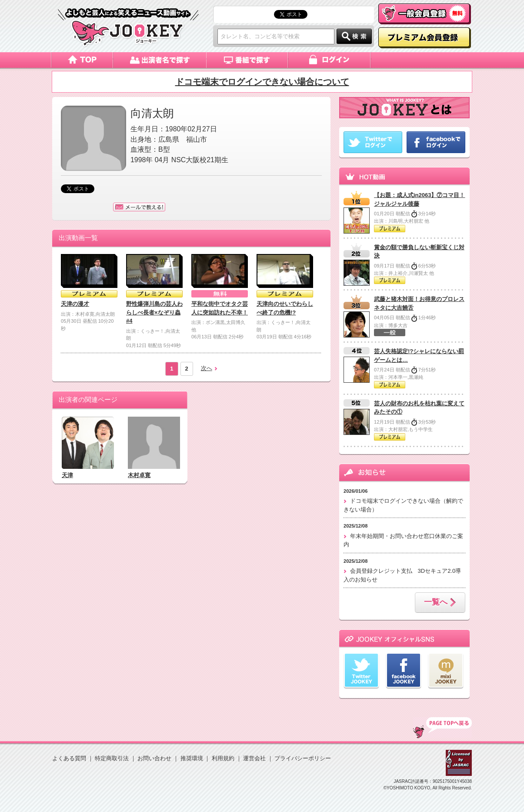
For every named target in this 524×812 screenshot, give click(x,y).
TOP (442, 728)
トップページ (82, 60)
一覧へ (440, 603)
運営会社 (254, 758)
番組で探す (247, 60)
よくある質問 (69, 758)
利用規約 (223, 758)
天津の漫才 (75, 304)
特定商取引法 (112, 758)
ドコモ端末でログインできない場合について (262, 82)
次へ (207, 368)
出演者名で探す (160, 60)
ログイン (330, 60)
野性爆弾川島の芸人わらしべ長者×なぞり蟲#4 (154, 312)
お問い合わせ (154, 758)
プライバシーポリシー (303, 758)
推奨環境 (192, 758)
